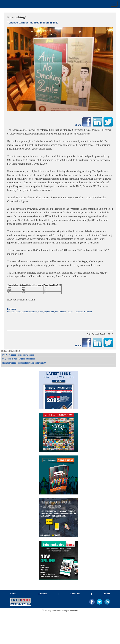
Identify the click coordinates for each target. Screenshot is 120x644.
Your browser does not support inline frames (58, 467)
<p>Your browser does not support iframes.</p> (60, 319)
